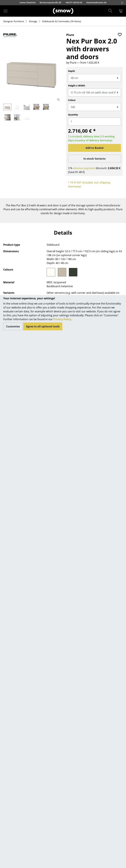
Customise (13, 326)
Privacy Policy (62, 319)
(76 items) (62, 21)
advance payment (84, 168)
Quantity (73, 115)
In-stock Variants (94, 159)
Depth (71, 71)
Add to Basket (95, 148)
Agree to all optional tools (43, 326)
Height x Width (77, 86)
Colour (72, 100)
